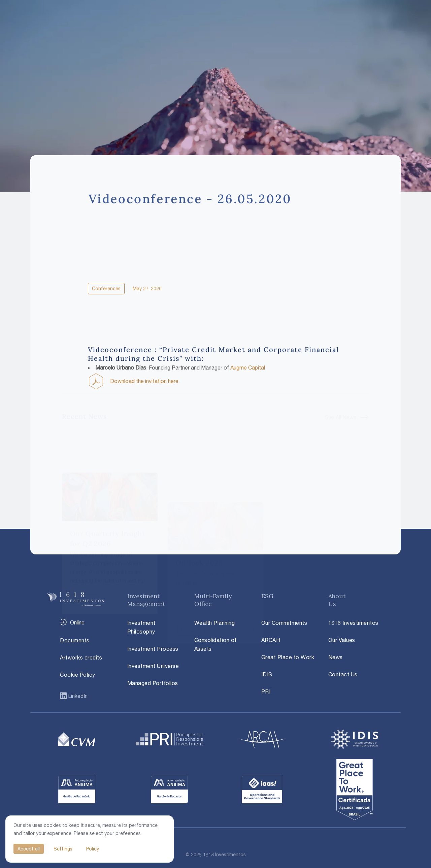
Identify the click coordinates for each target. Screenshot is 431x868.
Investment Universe (153, 666)
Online (77, 622)
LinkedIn (77, 696)
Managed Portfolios (153, 683)
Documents (75, 640)
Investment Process (153, 649)
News (336, 657)
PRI (266, 692)
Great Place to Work (288, 657)
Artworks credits (81, 657)
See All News (340, 392)
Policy (93, 849)
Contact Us (343, 674)
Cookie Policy (78, 675)
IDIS (267, 674)
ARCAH (271, 640)
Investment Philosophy (141, 627)
